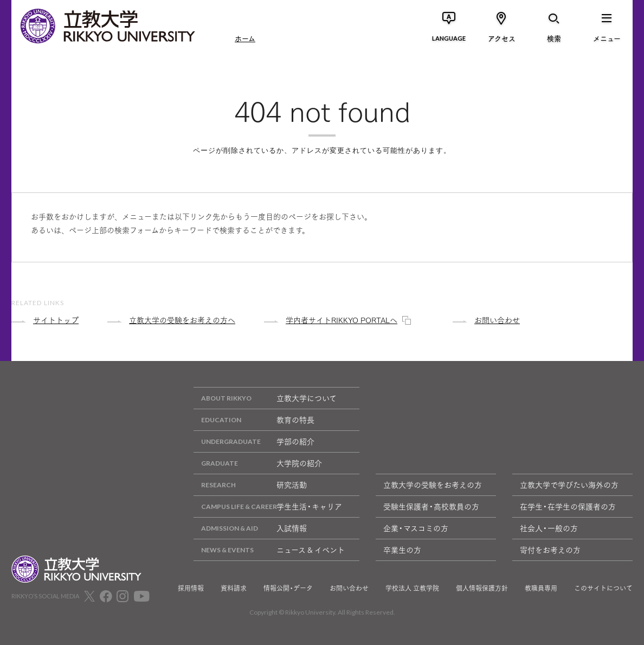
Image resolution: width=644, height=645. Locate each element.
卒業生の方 (402, 550)
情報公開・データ (288, 588)
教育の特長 (254, 420)
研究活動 (250, 485)
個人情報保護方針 (482, 588)
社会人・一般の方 (549, 528)
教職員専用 (541, 588)
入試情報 (250, 528)
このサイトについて (603, 588)
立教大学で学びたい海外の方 (569, 485)
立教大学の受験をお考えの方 (433, 485)
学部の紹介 (254, 441)
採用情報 (191, 588)
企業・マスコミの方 (416, 528)
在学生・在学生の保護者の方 (568, 506)
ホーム (245, 38)
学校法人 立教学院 (412, 588)
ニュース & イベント (269, 550)
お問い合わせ (349, 588)
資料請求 (234, 588)
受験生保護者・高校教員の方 (431, 506)
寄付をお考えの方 (550, 550)
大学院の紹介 (258, 463)
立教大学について (265, 398)
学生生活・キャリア (268, 507)
